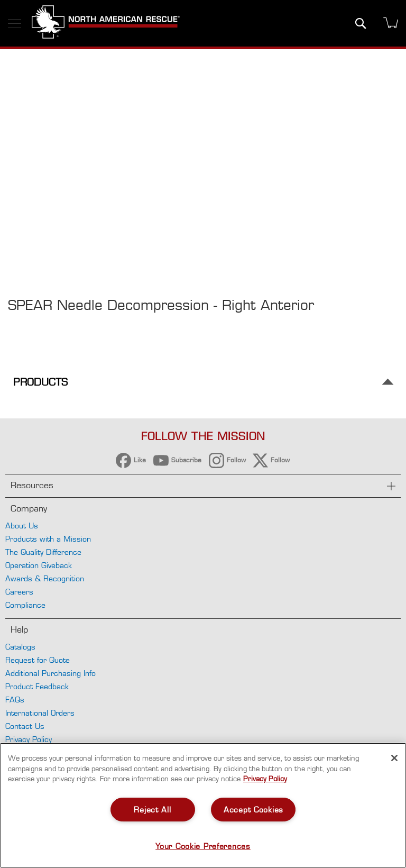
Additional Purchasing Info (50, 673)
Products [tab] (40, 382)
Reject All (152, 810)
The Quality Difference (43, 552)
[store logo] (106, 23)
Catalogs (20, 647)
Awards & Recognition (45, 578)
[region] (203, 805)
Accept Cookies (253, 810)
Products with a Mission (48, 539)
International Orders (40, 713)
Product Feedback (37, 686)
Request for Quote (38, 660)
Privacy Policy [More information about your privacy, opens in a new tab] (265, 779)
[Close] (394, 758)
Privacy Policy (29, 739)
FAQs (15, 700)
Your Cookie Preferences (203, 846)
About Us (22, 526)
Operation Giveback (39, 565)
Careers (19, 592)
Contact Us (25, 726)
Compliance (25, 605)
